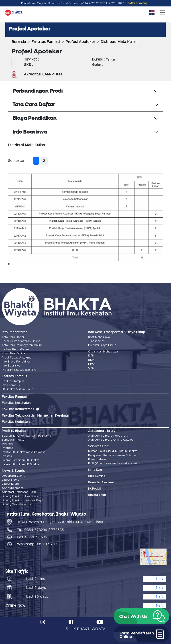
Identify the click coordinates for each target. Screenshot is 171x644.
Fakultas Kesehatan (16, 403)
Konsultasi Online (14, 353)
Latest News (10, 480)
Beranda (19, 42)
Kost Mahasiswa (99, 337)
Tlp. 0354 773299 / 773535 (40, 530)
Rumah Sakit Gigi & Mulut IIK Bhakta (113, 451)
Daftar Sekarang (137, 3)
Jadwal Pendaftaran (15, 349)
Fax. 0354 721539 (32, 537)
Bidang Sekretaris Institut (19, 504)
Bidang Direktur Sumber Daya (22, 500)
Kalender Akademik (102, 483)
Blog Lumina (97, 476)
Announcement (13, 488)
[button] (141, 616)
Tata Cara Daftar (13, 337)
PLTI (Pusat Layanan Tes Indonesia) (113, 463)
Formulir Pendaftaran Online (21, 341)
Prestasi (7, 456)
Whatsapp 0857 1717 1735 (39, 544)
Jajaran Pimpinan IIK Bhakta (21, 460)
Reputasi (8, 448)
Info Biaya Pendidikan (17, 362)
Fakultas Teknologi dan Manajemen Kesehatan (36, 416)
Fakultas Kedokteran (17, 422)
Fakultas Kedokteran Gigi (20, 409)
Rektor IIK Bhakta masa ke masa (23, 452)
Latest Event (10, 484)
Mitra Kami (95, 470)
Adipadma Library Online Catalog (111, 440)
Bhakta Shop (97, 495)
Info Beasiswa (11, 366)
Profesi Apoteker (80, 42)
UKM (91, 368)
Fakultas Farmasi (46, 42)
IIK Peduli (94, 489)
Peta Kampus (11, 385)
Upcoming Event (13, 476)
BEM (91, 360)
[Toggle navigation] (162, 12)
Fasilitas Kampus (13, 381)
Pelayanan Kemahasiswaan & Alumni (113, 455)
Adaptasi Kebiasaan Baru (19, 492)
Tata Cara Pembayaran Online (22, 345)
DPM (91, 356)
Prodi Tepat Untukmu (17, 358)
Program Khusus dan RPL (19, 370)
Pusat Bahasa (97, 459)
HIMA (92, 364)
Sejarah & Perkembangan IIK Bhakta (26, 436)
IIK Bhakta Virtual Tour (17, 389)
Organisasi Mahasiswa (103, 352)
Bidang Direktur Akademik (20, 496)
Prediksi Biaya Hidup (102, 345)
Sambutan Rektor (14, 440)
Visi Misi (7, 444)
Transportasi (97, 341)
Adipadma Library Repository (108, 436)
